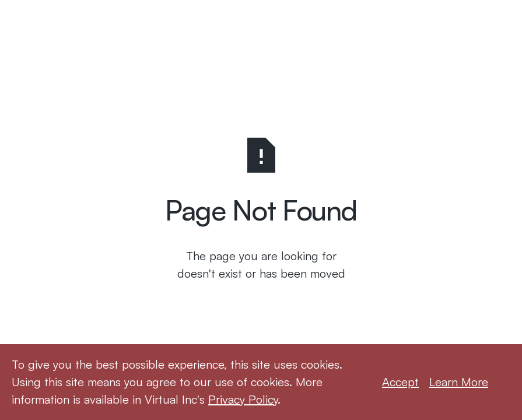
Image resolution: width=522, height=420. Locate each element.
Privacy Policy (243, 399)
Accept (400, 382)
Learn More (459, 382)
